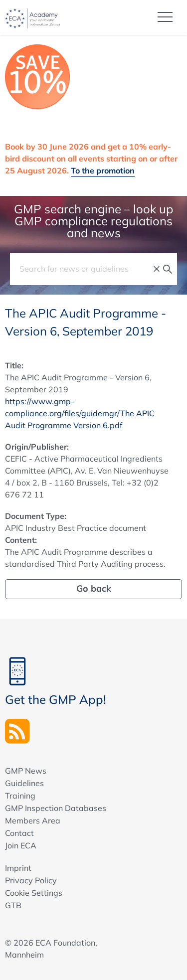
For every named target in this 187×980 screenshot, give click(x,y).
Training (20, 796)
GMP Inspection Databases (56, 808)
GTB (13, 905)
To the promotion (103, 170)
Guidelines (24, 783)
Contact (19, 833)
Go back (94, 588)
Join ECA (21, 845)
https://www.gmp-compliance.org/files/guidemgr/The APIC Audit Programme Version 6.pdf (80, 413)
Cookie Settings (34, 893)
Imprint (18, 868)
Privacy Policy (31, 880)
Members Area (33, 820)
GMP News (26, 771)
